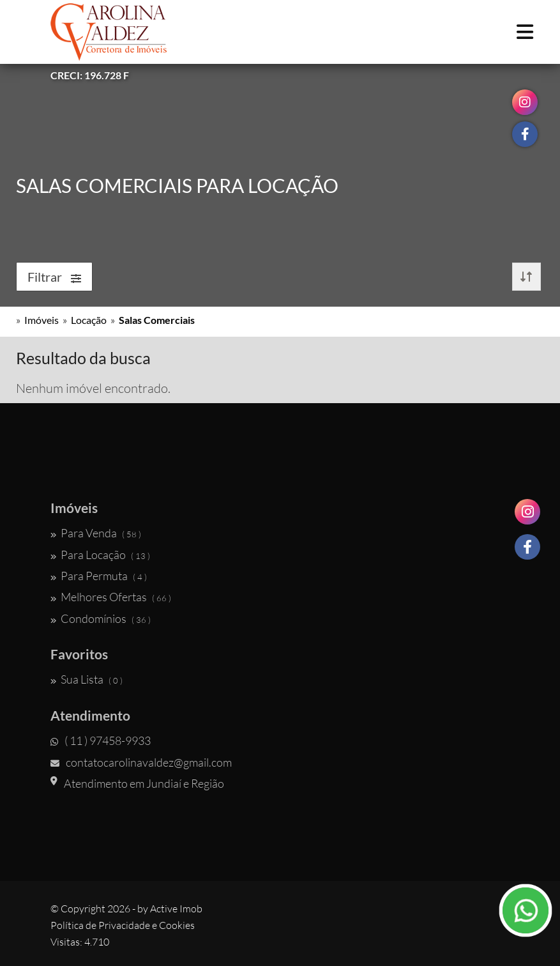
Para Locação (100, 555)
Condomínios (101, 618)
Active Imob (176, 908)
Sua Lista (87, 679)
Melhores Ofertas (111, 597)
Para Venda (96, 533)
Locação (89, 320)
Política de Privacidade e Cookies (123, 925)
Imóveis (42, 320)
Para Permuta (99, 576)
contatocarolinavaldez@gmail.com (141, 762)
